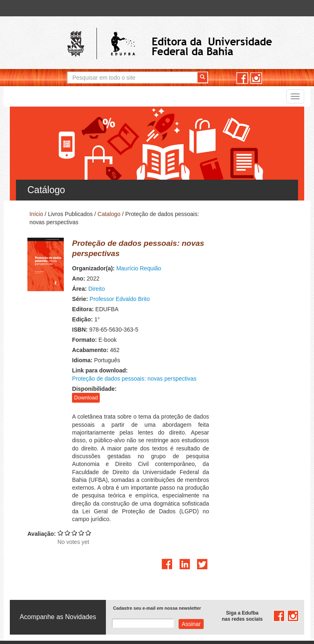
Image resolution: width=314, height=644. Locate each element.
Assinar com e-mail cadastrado (191, 558)
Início (36, 214)
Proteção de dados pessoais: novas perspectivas (207, 352)
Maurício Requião (154, 250)
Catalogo (109, 214)
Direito (112, 270)
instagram (256, 78)
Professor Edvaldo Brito (135, 281)
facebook (242, 78)
